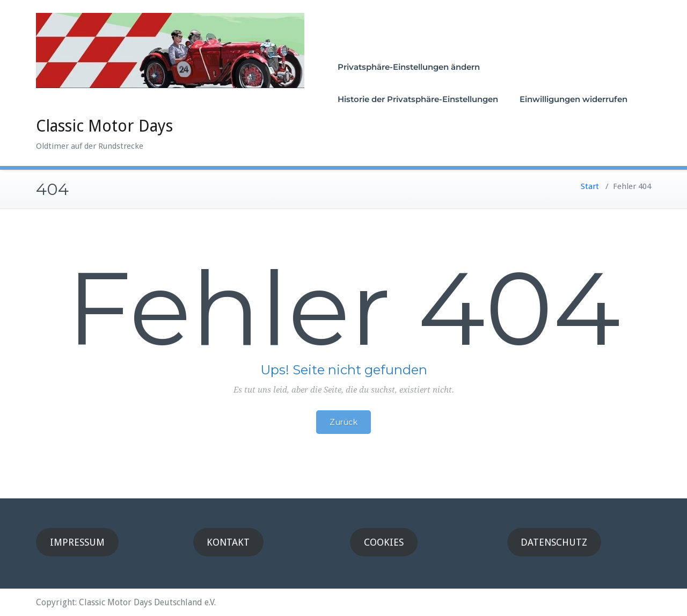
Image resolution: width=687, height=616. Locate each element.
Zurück (343, 422)
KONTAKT (228, 542)
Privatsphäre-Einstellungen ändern (409, 67)
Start (590, 186)
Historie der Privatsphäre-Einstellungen (418, 99)
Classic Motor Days (104, 126)
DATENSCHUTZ (554, 542)
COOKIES (384, 542)
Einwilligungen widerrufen (573, 99)
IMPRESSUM (77, 542)
